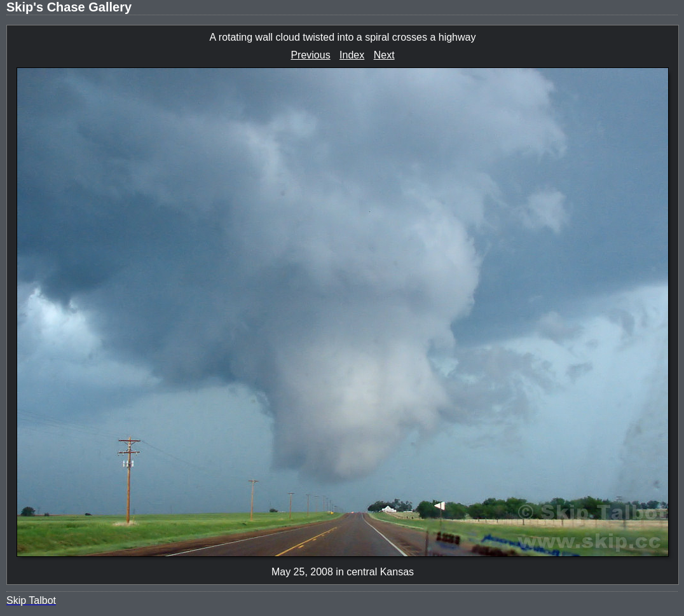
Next (384, 55)
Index (352, 55)
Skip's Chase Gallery (69, 7)
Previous (310, 55)
